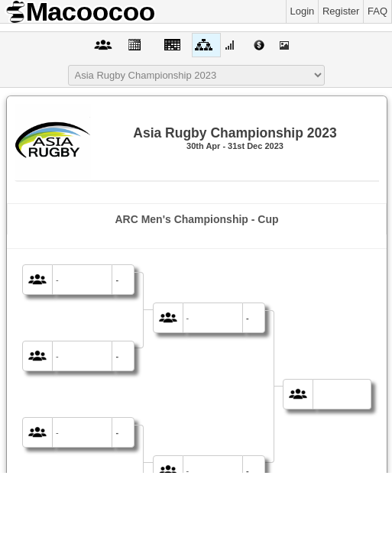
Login (303, 11)
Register (341, 11)
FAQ (377, 11)
